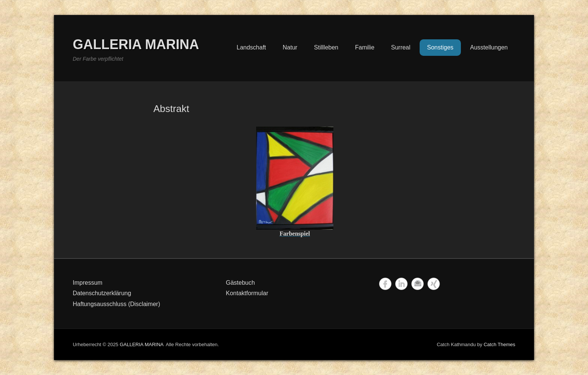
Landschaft (251, 47)
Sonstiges (440, 47)
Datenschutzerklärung (102, 293)
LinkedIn (401, 284)
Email (418, 284)
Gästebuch (240, 283)
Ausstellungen (489, 47)
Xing (434, 284)
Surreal (401, 47)
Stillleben (326, 47)
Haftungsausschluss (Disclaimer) (116, 304)
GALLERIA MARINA (136, 44)
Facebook (385, 284)
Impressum (88, 283)
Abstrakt (171, 109)
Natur (290, 47)
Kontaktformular (247, 293)
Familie (365, 47)
